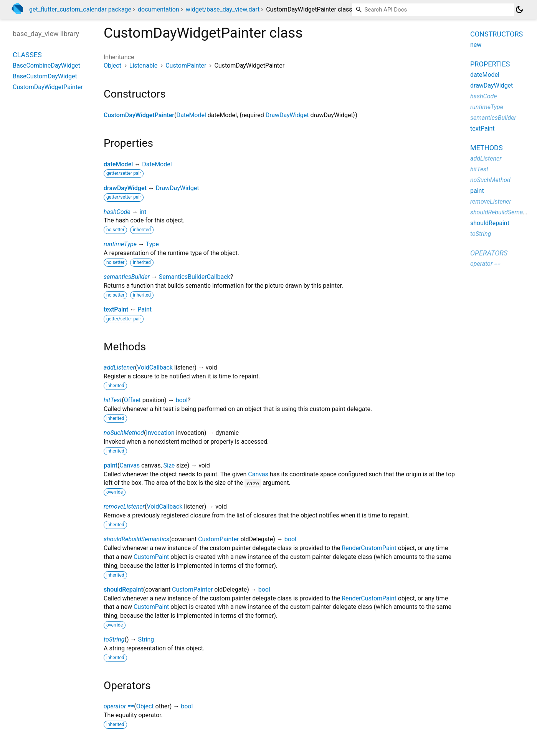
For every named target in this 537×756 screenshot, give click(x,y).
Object (112, 65)
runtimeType (120, 244)
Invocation (160, 433)
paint (111, 465)
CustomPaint (151, 557)
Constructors (497, 34)
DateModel (191, 115)
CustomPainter (186, 65)
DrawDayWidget (287, 115)
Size (169, 465)
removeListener (124, 506)
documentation (159, 9)
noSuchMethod (124, 433)
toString (114, 639)
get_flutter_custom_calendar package (80, 9)
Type (152, 244)
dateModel (118, 164)
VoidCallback (155, 367)
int (143, 212)
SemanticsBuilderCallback (195, 277)
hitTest (113, 400)
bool (182, 400)
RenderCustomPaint (369, 548)
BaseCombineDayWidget (46, 65)
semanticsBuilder (127, 277)
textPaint (116, 309)
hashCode (117, 212)
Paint (145, 309)
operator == (119, 706)
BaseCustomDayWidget (45, 76)
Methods (487, 148)
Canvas (130, 465)
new (476, 45)
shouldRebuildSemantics (136, 539)
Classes (27, 55)
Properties (490, 64)
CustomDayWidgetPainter (139, 115)
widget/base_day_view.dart (223, 9)
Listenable (143, 65)
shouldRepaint (123, 589)
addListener (119, 367)
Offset (132, 400)
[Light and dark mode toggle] (519, 10)
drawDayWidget (125, 188)
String (146, 639)
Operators (489, 253)
